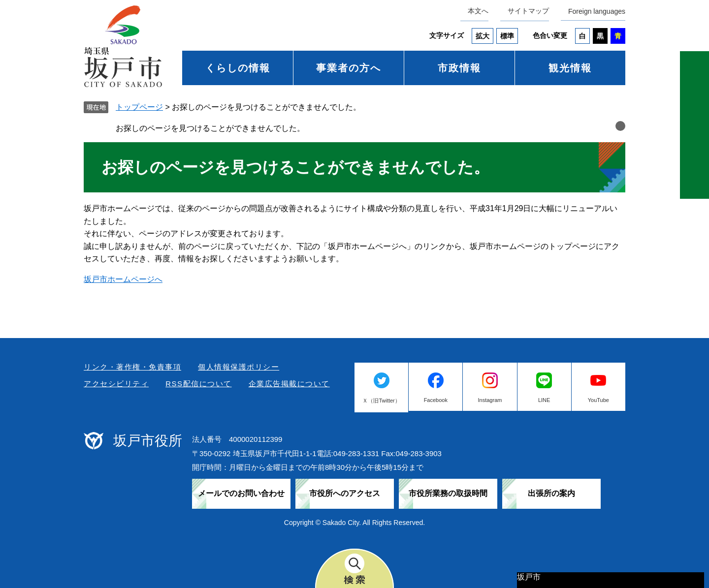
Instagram (490, 400)
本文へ (478, 11)
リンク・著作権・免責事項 (132, 367)
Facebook (436, 400)
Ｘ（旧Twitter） (381, 401)
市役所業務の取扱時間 (448, 493)
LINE (544, 400)
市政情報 (459, 68)
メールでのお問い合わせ (241, 493)
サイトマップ (528, 11)
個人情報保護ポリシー (239, 367)
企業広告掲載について (289, 384)
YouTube (598, 400)
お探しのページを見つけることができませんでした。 (210, 128)
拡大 (483, 36)
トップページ (139, 107)
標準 (507, 36)
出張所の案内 (551, 493)
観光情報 (570, 68)
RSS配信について (198, 384)
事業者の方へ (349, 68)
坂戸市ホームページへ (123, 279)
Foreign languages (597, 11)
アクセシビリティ (116, 384)
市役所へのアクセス (345, 493)
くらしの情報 (238, 68)
